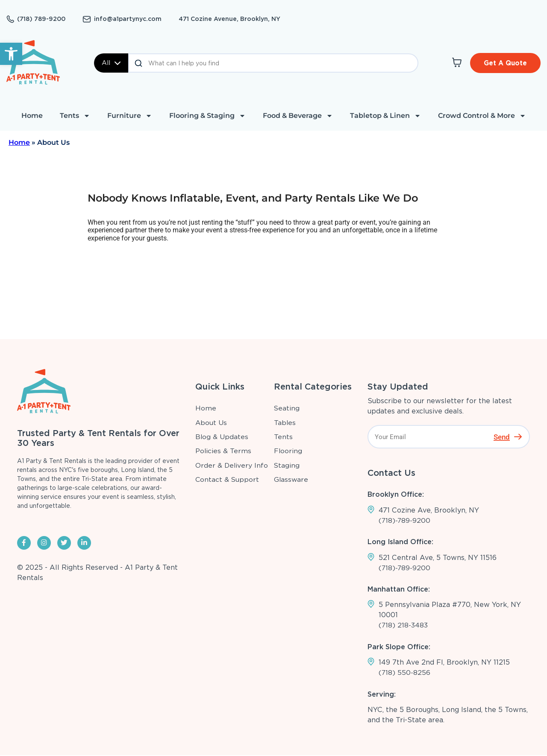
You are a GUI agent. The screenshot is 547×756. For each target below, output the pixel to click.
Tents (75, 116)
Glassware (291, 479)
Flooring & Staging (207, 116)
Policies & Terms (223, 451)
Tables (285, 423)
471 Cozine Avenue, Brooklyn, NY (229, 19)
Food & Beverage (298, 116)
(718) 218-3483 (403, 626)
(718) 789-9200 (41, 19)
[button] (11, 54)
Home (32, 116)
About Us (211, 423)
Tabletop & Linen (385, 116)
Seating (287, 408)
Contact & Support (227, 479)
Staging (287, 465)
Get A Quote (505, 63)
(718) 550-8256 (405, 673)
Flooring (288, 451)
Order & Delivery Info (232, 465)
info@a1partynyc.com (128, 19)
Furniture (130, 116)
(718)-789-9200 (405, 520)
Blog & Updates (222, 437)
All (111, 63)
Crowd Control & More (482, 116)
